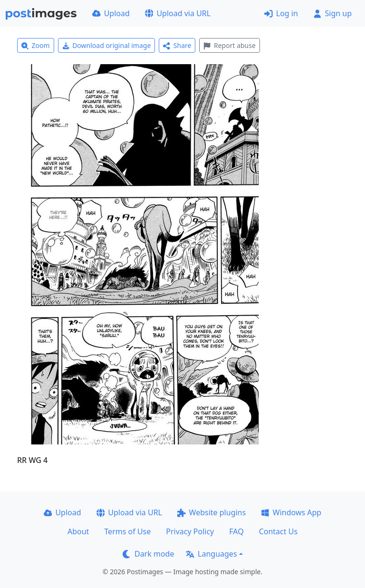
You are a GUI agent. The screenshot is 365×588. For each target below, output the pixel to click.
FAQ (236, 531)
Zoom (36, 45)
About (78, 531)
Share (177, 45)
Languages (211, 554)
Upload (111, 13)
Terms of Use (127, 531)
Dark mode (148, 554)
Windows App (291, 512)
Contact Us (278, 531)
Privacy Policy (190, 531)
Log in (281, 13)
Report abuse (229, 45)
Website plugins (211, 512)
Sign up (332, 13)
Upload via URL (178, 13)
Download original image (107, 45)
